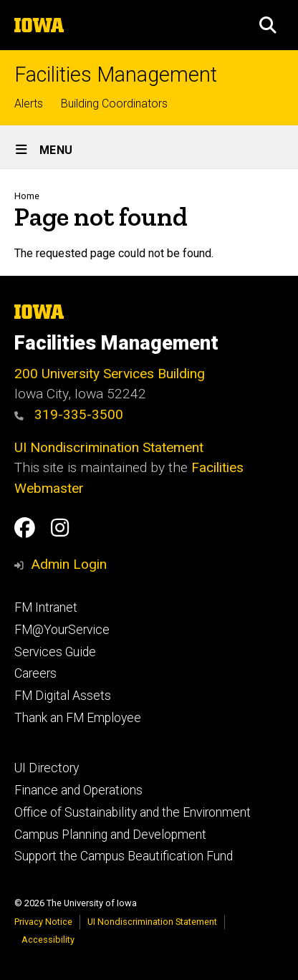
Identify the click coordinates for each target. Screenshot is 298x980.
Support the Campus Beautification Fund (124, 856)
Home (27, 196)
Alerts (29, 104)
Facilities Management (116, 75)
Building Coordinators (114, 104)
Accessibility (48, 940)
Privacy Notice (43, 922)
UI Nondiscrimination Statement (109, 447)
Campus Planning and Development (110, 835)
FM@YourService (62, 630)
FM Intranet (46, 607)
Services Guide (55, 652)
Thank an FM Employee (78, 718)
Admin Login (69, 564)
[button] (268, 25)
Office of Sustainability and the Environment (133, 812)
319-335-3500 (69, 414)
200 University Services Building (110, 374)
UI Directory (47, 768)
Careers (35, 673)
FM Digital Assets (63, 696)
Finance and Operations (78, 790)
